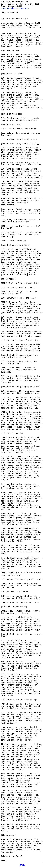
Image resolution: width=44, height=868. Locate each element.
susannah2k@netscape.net (15, 8)
